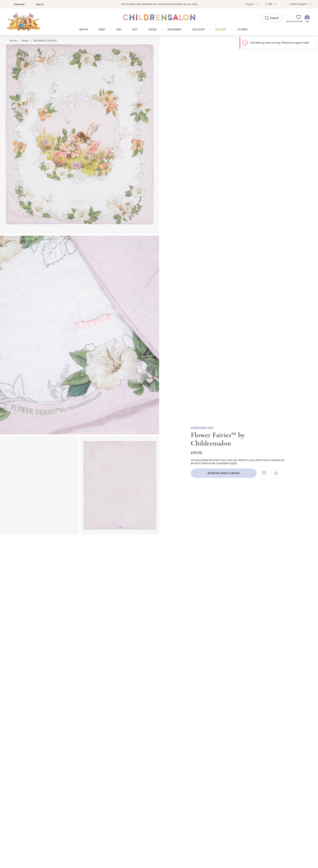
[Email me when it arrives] (224, 473)
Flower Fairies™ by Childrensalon (218, 439)
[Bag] (307, 18)
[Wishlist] (297, 18)
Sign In (37, 4)
